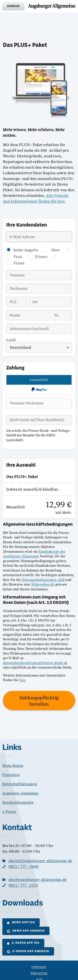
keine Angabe (26, 250)
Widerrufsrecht (43, 584)
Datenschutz (39, 973)
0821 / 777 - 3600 (24, 866)
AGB (61, 580)
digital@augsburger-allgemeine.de (40, 861)
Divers (41, 257)
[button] (13, 6)
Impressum (39, 967)
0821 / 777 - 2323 (23, 885)
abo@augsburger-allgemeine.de (38, 879)
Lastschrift (39, 380)
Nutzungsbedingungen (39, 580)
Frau (18, 257)
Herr (56, 250)
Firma (19, 263)
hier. (23, 680)
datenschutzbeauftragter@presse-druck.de (35, 663)
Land (11, 340)
